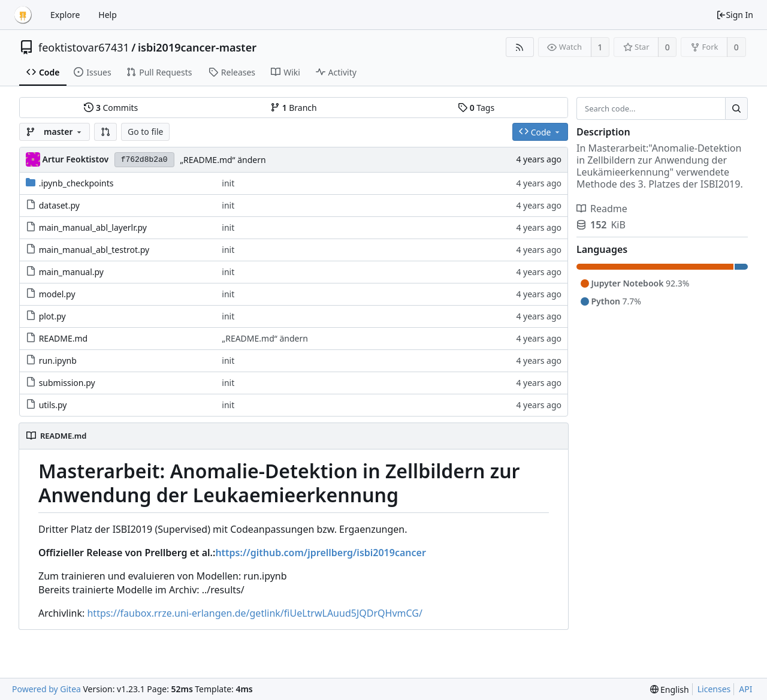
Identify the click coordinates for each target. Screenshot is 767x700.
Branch (294, 108)
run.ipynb (58, 360)
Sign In (735, 15)
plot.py (52, 316)
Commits (111, 108)
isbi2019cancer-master (197, 47)
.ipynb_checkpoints (76, 183)
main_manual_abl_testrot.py (94, 250)
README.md (64, 338)
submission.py (67, 383)
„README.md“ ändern (223, 160)
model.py (57, 294)
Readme (602, 209)
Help (108, 15)
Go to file (145, 132)
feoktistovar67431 (84, 47)
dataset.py (59, 205)
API (745, 689)
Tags (476, 108)
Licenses (714, 689)
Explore (65, 15)
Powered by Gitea (46, 689)
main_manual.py (71, 272)
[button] (105, 132)
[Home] (23, 15)
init (228, 183)
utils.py (53, 405)
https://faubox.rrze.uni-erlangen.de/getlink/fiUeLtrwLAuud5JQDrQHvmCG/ (254, 613)
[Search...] (736, 108)
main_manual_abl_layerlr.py (93, 227)
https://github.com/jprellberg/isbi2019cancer (320, 553)
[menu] (670, 690)
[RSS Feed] (520, 47)
